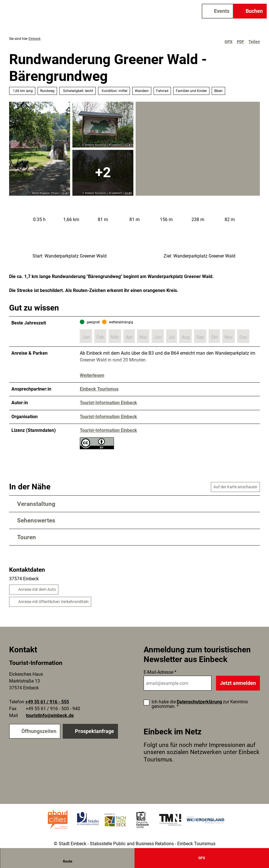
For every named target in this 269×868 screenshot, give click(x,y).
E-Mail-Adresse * (160, 672)
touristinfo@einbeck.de (50, 715)
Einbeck (34, 39)
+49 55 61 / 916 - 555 (47, 702)
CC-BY (65, 193)
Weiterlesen (92, 376)
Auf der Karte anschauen (235, 487)
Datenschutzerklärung (199, 702)
